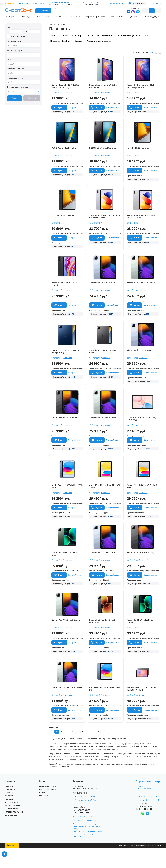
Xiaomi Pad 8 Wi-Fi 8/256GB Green (140, 637)
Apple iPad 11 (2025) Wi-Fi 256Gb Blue (105, 707)
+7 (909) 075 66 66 (86, 820)
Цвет (9, 60)
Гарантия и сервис (48, 806)
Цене (151, 52)
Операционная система (18, 87)
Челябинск (10, 3)
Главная (52, 24)
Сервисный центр (138, 3)
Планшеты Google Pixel (129, 35)
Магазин (25, 3)
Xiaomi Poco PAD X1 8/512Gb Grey (103, 359)
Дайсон (134, 17)
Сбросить (32, 98)
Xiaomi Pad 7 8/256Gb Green (103, 428)
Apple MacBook (11, 822)
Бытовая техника (13, 826)
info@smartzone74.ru (117, 3)
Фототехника (11, 835)
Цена (9, 28)
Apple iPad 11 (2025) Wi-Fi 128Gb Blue (67, 498)
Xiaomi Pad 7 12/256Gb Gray (141, 567)
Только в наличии (16, 36)
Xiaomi (64, 35)
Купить (61, 109)
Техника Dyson (11, 829)
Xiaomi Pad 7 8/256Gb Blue (140, 358)
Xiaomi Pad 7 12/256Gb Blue (103, 567)
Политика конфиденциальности (85, 840)
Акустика (75, 17)
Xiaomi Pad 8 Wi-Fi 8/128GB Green (65, 568)
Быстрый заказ (75, 109)
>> (112, 752)
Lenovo (79, 41)
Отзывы (43, 813)
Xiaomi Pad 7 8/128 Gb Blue (102, 289)
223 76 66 (92, 2)
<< (51, 752)
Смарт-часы (43, 17)
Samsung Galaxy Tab (83, 35)
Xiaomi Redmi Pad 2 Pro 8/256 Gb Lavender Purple (104, 221)
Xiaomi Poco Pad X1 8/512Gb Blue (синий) (65, 359)
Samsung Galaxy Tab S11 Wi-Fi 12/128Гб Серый (142, 707)
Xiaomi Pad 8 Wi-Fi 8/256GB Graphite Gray (103, 637)
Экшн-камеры (118, 17)
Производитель (14, 41)
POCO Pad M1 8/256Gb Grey (103, 150)
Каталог (60, 24)
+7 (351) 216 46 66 (86, 816)
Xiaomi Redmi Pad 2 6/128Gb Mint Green (103, 86)
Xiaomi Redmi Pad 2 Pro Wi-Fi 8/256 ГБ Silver (141, 221)
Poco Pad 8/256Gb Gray (63, 219)
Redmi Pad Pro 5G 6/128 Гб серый (64, 290)
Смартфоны (10, 17)
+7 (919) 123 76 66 (149, 820)
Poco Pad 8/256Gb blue (138, 150)
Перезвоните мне (155, 3)
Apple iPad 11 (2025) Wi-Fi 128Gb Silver (143, 498)
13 (107, 752)
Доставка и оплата (48, 809)
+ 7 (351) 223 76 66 (149, 816)
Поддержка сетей (15, 78)
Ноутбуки (27, 17)
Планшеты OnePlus (60, 41)
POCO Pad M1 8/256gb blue (64, 150)
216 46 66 (61, 2)
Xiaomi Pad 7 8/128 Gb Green (141, 289)
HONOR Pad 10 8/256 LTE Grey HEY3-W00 (142, 429)
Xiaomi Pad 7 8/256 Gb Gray (65, 428)
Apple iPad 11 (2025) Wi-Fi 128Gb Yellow (105, 498)
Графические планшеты (100, 41)
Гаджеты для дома (152, 17)
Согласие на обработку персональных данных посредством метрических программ (88, 854)
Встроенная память (16, 69)
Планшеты (60, 17)
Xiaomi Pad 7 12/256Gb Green (66, 636)
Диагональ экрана (15, 51)
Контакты (44, 816)
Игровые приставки (95, 17)
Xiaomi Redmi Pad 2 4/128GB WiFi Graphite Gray (65, 86)
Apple (53, 35)
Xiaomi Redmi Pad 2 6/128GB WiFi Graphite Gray (141, 86)
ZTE (147, 35)
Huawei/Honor (105, 35)
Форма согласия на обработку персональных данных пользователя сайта (87, 846)
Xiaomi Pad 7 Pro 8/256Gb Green (67, 706)
